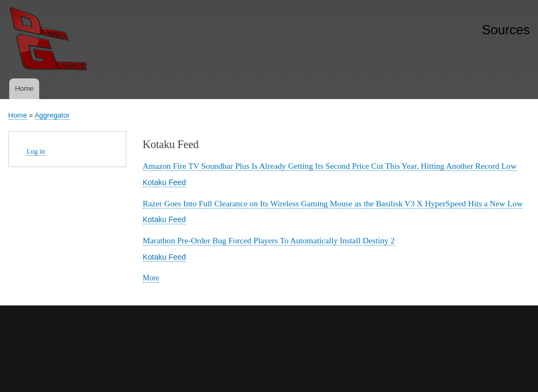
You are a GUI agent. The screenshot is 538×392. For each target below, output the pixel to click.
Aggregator (52, 115)
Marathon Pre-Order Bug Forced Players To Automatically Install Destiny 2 (269, 240)
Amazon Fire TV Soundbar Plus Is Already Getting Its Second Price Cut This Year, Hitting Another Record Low (330, 166)
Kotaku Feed (164, 182)
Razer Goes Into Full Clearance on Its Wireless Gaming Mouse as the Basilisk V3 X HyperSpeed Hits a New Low (333, 203)
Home (24, 88)
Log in (36, 151)
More (151, 278)
